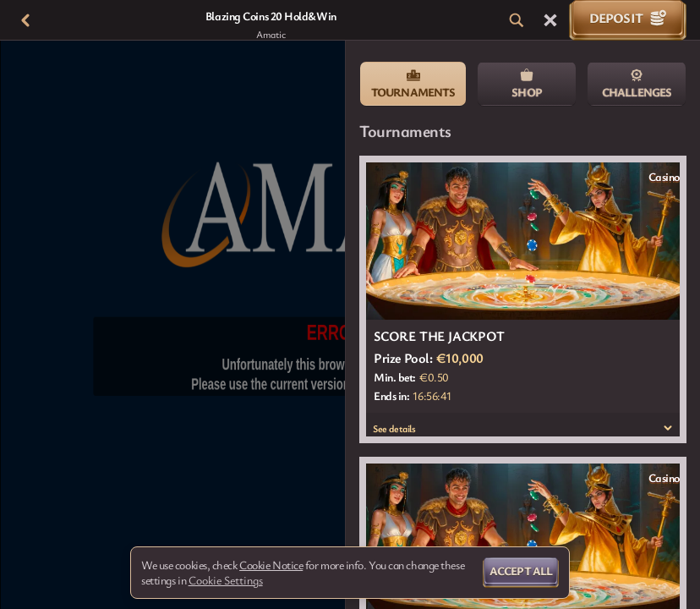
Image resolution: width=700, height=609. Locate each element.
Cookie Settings (226, 580)
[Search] (517, 20)
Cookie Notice (271, 565)
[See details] (668, 428)
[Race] (550, 20)
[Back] (25, 20)
